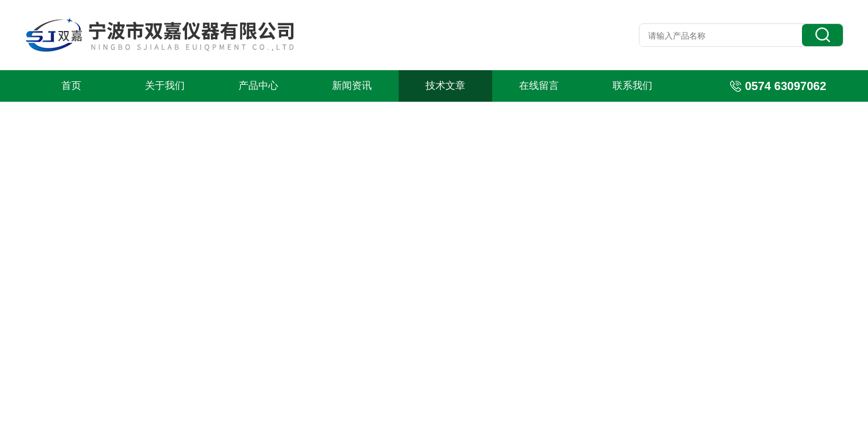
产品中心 (258, 86)
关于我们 (165, 86)
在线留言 (539, 86)
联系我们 (632, 86)
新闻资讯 (352, 86)
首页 (71, 86)
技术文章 (445, 86)
